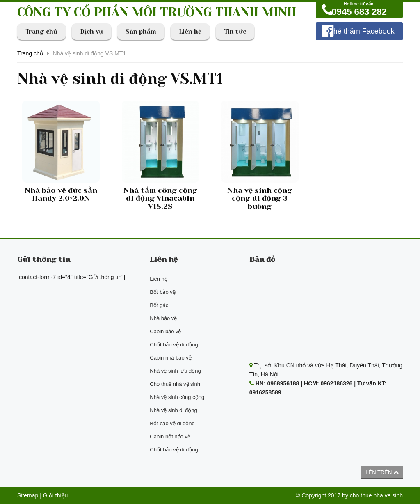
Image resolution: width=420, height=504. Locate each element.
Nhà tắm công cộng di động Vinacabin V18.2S (160, 199)
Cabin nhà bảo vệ (170, 358)
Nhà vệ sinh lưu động (175, 371)
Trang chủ (41, 32)
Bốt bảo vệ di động (172, 423)
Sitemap (28, 495)
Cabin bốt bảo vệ (170, 436)
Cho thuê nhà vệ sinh (175, 384)
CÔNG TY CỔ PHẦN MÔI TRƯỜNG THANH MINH (157, 12)
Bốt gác (159, 305)
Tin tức (235, 32)
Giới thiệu (56, 495)
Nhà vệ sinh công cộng (177, 397)
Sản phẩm (141, 32)
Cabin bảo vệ (165, 331)
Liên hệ (190, 32)
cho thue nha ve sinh (376, 495)
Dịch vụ (91, 32)
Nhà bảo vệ (163, 318)
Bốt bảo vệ (162, 292)
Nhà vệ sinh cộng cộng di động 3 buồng (260, 199)
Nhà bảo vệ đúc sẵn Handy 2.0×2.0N (61, 195)
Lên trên (382, 472)
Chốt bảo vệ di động (174, 345)
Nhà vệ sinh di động (173, 410)
